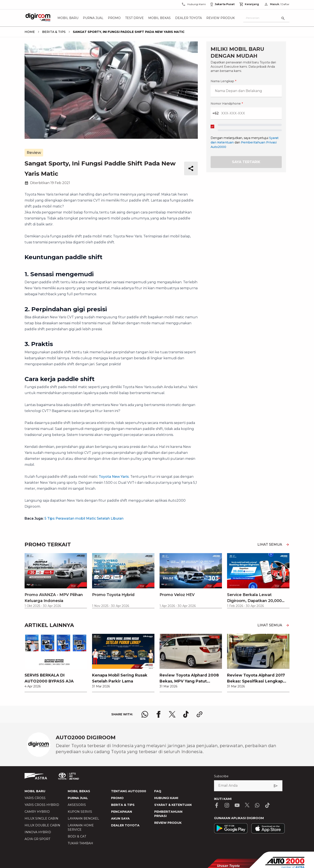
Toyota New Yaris (114, 477)
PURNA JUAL (78, 798)
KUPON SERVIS (80, 812)
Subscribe (221, 776)
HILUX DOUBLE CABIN (42, 825)
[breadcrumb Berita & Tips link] (53, 32)
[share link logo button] (200, 714)
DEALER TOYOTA (125, 825)
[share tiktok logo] (186, 714)
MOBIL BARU (35, 791)
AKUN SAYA (120, 818)
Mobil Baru (68, 18)
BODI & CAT (77, 836)
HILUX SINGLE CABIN (41, 818)
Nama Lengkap (223, 81)
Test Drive (134, 18)
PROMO (117, 798)
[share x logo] (172, 714)
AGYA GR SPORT (37, 839)
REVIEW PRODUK (168, 823)
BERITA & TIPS (123, 805)
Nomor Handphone (227, 104)
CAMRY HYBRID (37, 812)
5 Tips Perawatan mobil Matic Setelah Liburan (84, 518)
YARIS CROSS (35, 798)
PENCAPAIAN (122, 812)
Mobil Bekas (159, 18)
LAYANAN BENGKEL (83, 818)
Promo (114, 18)
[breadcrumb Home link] (30, 32)
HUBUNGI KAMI (166, 798)
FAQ (158, 791)
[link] (56, 663)
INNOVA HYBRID (38, 832)
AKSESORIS (77, 805)
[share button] (191, 168)
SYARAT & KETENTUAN (173, 805)
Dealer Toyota (189, 18)
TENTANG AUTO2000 (129, 791)
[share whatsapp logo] (145, 714)
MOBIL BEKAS (79, 791)
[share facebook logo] (158, 714)
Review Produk (221, 18)
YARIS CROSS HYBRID (42, 805)
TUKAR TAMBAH (80, 843)
